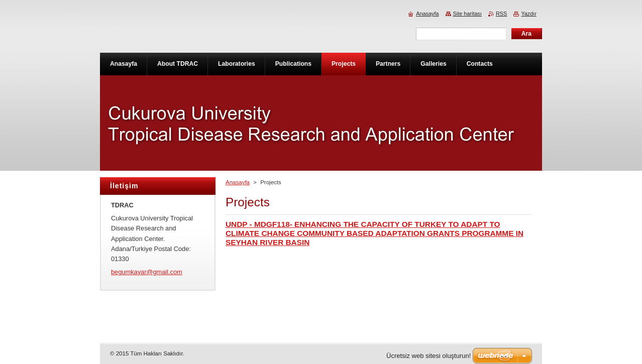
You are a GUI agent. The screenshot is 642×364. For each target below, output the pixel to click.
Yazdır (529, 14)
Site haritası (467, 14)
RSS (501, 14)
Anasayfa (238, 182)
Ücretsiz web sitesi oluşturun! (429, 356)
